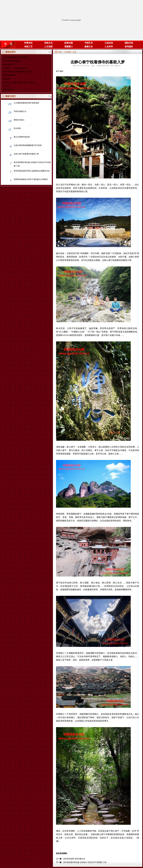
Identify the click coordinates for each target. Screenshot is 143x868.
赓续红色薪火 (8, 90)
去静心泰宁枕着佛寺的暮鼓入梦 (26, 154)
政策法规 (69, 43)
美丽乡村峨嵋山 (9, 75)
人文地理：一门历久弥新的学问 (15, 68)
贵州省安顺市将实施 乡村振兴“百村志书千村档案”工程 (32, 164)
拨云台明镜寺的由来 (22, 137)
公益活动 (109, 43)
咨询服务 (129, 47)
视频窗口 (69, 47)
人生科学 (109, 47)
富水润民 (6, 86)
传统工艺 (28, 47)
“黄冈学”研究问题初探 (12, 61)
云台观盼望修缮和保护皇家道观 (15, 57)
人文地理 (48, 47)
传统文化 (48, 43)
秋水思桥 (6, 79)
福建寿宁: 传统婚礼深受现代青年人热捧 (19, 82)
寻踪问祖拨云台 (20, 111)
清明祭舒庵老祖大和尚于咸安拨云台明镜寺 (31, 179)
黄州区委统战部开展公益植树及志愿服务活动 (32, 171)
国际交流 (129, 43)
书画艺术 (89, 43)
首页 (60, 52)
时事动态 (28, 43)
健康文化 (89, 47)
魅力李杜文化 (8, 65)
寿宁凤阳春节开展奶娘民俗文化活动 (17, 72)
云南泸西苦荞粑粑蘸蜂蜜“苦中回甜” (28, 145)
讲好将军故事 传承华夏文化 (74, 859)
